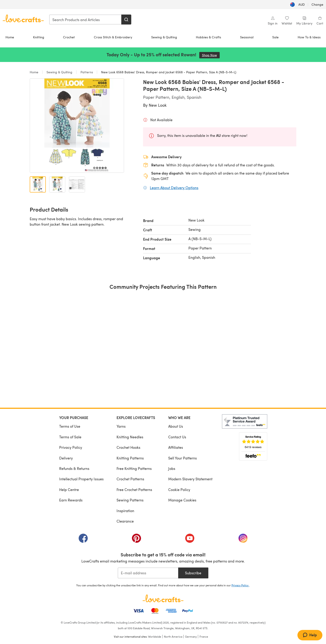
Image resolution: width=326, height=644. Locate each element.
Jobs (172, 468)
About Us (176, 426)
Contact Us (177, 437)
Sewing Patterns (130, 500)
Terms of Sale (70, 437)
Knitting (39, 37)
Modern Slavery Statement (190, 479)
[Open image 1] (38, 184)
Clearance (125, 521)
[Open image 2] (57, 184)
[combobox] (85, 20)
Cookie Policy (179, 490)
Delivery (66, 458)
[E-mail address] (148, 573)
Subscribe (193, 573)
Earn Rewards (71, 500)
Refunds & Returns (74, 468)
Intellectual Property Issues (81, 479)
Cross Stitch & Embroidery (113, 37)
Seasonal (247, 37)
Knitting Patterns (130, 458)
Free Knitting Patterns (134, 468)
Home (10, 37)
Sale (275, 37)
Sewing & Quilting (164, 37)
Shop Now (211, 55)
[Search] (126, 20)
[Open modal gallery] (77, 126)
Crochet (69, 37)
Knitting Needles (130, 437)
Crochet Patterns (130, 479)
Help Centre (69, 490)
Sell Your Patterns (182, 458)
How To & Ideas (309, 37)
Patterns (87, 72)
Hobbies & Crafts (208, 37)
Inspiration (125, 511)
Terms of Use (70, 426)
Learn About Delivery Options (174, 188)
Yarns (121, 426)
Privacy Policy (71, 447)
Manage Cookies (182, 500)
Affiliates (176, 447)
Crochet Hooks (128, 447)
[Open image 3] (77, 184)
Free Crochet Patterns (134, 490)
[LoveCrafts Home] (163, 598)
